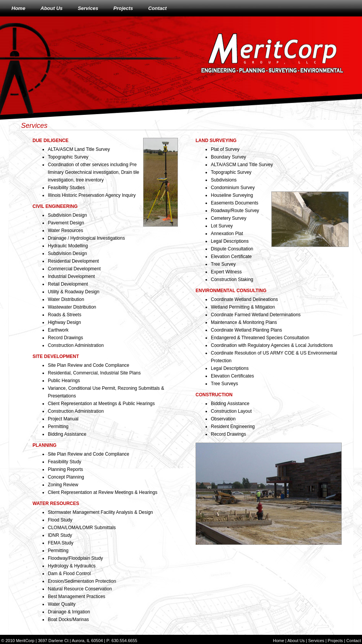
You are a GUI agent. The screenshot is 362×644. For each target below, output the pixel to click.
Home (18, 8)
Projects (123, 8)
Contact (157, 8)
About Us (52, 8)
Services (88, 8)
